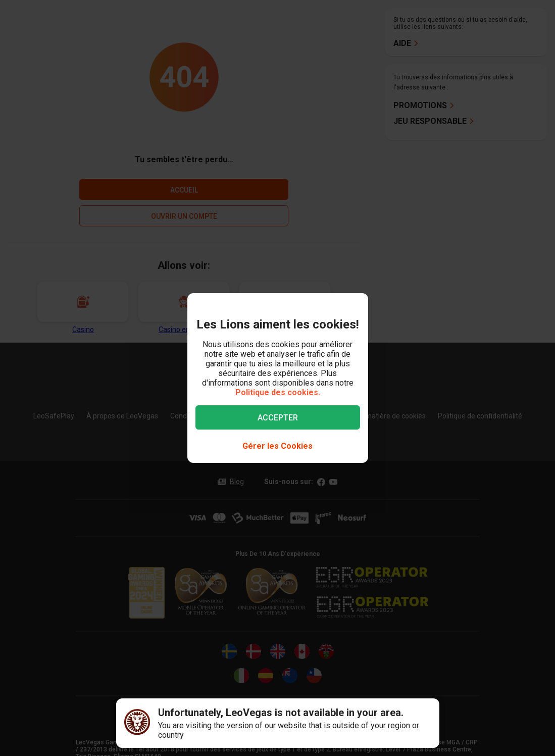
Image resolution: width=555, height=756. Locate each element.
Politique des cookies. (278, 392)
